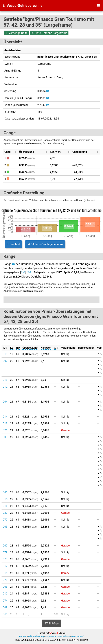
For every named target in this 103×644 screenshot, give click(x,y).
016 (5, 506)
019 (5, 354)
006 (5, 492)
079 (5, 552)
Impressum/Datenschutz (58, 636)
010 (5, 594)
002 (5, 361)
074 (5, 601)
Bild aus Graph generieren (45, 244)
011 (5, 573)
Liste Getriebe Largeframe (49, 33)
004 (5, 402)
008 (5, 587)
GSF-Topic (76, 636)
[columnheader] (10, 152)
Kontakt (23, 636)
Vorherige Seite (16, 33)
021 (5, 430)
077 (5, 520)
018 (5, 380)
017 (5, 566)
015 (5, 499)
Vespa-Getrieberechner (23, 6)
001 (5, 614)
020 (5, 513)
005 (5, 527)
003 (5, 437)
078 (5, 580)
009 (5, 607)
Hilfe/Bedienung (36, 636)
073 (5, 559)
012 (5, 387)
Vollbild (13, 244)
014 (5, 417)
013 (5, 423)
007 (5, 546)
